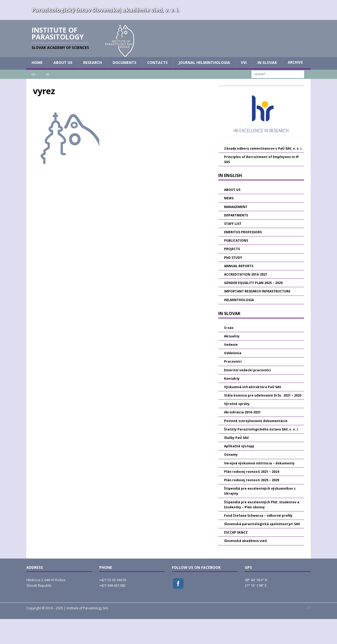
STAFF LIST (233, 249)
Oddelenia (233, 378)
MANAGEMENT (236, 232)
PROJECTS (232, 274)
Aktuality (232, 361)
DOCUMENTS (125, 87)
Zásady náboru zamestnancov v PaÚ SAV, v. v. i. (263, 173)
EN (33, 99)
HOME (37, 87)
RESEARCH (93, 87)
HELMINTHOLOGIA (239, 325)
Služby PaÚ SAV (236, 463)
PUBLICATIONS (236, 265)
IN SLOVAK (267, 87)
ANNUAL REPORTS (239, 291)
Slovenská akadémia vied (245, 566)
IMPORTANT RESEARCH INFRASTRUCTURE (257, 316)
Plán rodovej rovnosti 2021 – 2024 (252, 496)
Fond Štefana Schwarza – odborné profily (258, 540)
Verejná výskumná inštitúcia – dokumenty (259, 488)
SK (48, 99)
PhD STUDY (233, 282)
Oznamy (231, 480)
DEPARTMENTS (236, 240)
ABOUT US (63, 87)
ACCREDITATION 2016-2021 (246, 299)
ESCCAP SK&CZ (236, 557)
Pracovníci (233, 386)
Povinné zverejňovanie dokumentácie (256, 446)
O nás (229, 353)
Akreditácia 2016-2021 (242, 437)
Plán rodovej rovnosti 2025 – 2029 (252, 505)
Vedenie (231, 370)
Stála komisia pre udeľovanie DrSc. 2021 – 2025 (263, 420)
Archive (295, 87)
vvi (244, 87)
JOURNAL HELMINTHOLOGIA (204, 87)
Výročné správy (237, 429)
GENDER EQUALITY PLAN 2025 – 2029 (253, 308)
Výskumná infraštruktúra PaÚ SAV (253, 412)
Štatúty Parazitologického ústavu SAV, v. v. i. (261, 454)
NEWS (229, 223)
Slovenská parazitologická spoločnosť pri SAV (262, 549)
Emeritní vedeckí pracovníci (247, 395)
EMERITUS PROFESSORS (243, 257)
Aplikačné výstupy (239, 471)
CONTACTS (157, 87)
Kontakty (232, 403)
